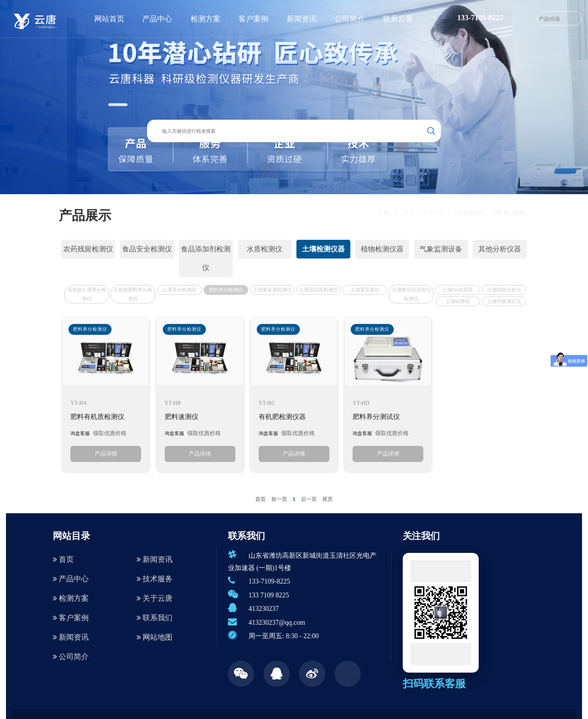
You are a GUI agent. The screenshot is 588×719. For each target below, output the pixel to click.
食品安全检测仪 (147, 249)
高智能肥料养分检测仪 (133, 294)
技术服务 (155, 579)
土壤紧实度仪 (365, 290)
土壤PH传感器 (458, 290)
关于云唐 (155, 598)
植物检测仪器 (382, 249)
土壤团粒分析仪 (504, 290)
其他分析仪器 (500, 249)
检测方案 (205, 19)
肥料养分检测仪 (511, 213)
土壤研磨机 (458, 301)
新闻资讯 (302, 19)
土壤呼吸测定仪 (504, 301)
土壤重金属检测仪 (272, 290)
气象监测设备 (441, 249)
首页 (409, 213)
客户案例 (253, 19)
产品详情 (106, 454)
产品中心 (157, 19)
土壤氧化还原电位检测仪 (411, 294)
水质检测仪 (264, 249)
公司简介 (350, 19)
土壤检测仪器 (468, 213)
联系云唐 (398, 19)
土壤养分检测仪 (179, 290)
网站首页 (109, 19)
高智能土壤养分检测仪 (87, 294)
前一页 (279, 499)
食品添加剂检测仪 (206, 258)
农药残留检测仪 (88, 249)
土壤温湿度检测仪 (319, 290)
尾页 (327, 499)
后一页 (309, 499)
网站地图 (155, 637)
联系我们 (155, 618)
